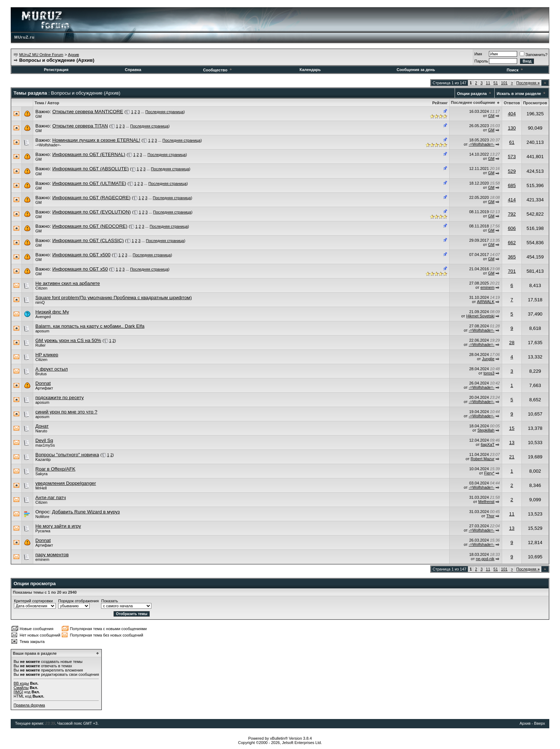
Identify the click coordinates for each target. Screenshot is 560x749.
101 (504, 83)
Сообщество (218, 70)
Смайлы (21, 688)
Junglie (488, 359)
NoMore (42, 517)
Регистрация (56, 70)
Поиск (515, 70)
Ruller (41, 345)
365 (512, 257)
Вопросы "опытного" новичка (67, 455)
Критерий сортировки (33, 601)
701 (512, 271)
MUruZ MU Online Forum (41, 55)
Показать (109, 601)
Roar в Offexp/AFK (55, 469)
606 (512, 228)
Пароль (481, 61)
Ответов (512, 103)
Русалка (43, 531)
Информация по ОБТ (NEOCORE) (90, 226)
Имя (478, 54)
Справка (133, 70)
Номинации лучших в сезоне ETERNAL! (96, 140)
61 (512, 142)
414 (512, 200)
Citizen (41, 288)
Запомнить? (534, 55)
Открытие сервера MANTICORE (87, 112)
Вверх (539, 723)
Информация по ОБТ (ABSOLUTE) (90, 169)
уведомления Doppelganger (66, 483)
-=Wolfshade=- (48, 145)
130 (512, 128)
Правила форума (29, 705)
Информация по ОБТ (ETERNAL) (89, 154)
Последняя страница (164, 112)
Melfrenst (486, 502)
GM (39, 116)
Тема (39, 103)
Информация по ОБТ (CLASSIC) (88, 240)
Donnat (43, 383)
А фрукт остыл (52, 369)
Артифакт (44, 388)
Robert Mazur (483, 459)
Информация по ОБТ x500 (81, 255)
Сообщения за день (416, 70)
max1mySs (45, 445)
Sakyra (41, 474)
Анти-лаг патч (51, 497)
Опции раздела (472, 94)
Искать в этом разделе (519, 94)
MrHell (41, 488)
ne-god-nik (485, 559)
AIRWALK (486, 302)
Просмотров (535, 103)
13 (512, 443)
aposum (42, 331)
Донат (42, 426)
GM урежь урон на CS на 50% (68, 340)
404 (512, 114)
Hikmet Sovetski (480, 316)
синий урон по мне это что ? (66, 412)
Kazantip (43, 459)
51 (496, 83)
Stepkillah (486, 430)
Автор (53, 103)
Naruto (41, 431)
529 (512, 171)
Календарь (310, 70)
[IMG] (18, 692)
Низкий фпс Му (52, 312)
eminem (487, 287)
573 (512, 157)
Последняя (528, 83)
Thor (491, 516)
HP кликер (47, 355)
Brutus (41, 374)
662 (512, 243)
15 (512, 428)
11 (488, 83)
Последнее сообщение (473, 102)
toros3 (489, 373)
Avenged (43, 317)
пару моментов (52, 555)
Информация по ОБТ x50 (80, 269)
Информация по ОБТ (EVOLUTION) (91, 212)
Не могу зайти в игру (58, 526)
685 (512, 185)
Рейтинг (440, 103)
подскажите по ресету (59, 398)
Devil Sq (44, 440)
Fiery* (489, 473)
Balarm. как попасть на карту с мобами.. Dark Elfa (90, 326)
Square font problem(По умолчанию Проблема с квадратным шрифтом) (114, 298)
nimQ (40, 302)
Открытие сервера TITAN (80, 126)
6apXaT (487, 444)
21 (512, 457)
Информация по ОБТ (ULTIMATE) (89, 183)
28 (512, 343)
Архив (73, 55)
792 (512, 214)
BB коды (21, 683)
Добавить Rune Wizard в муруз (86, 512)
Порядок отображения (78, 601)
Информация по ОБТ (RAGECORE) (91, 198)
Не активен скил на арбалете (68, 283)
